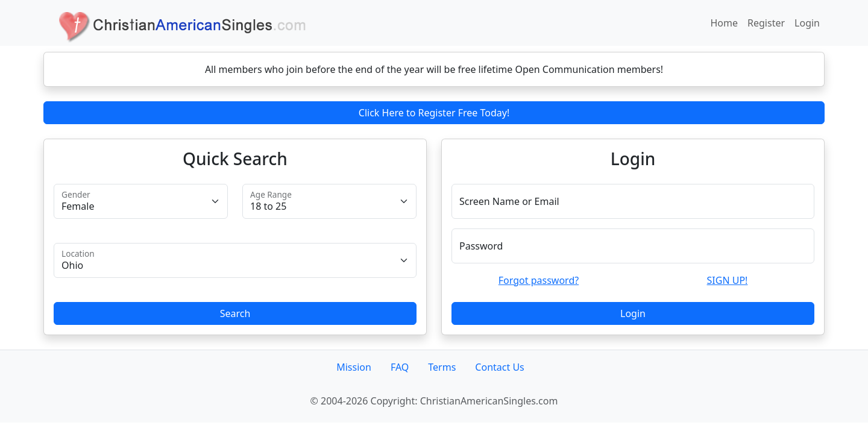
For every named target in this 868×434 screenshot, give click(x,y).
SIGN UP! (728, 280)
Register (766, 23)
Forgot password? (539, 280)
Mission (354, 367)
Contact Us (499, 367)
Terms (442, 367)
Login (807, 23)
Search (235, 313)
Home (725, 23)
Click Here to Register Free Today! (434, 113)
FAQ (400, 367)
